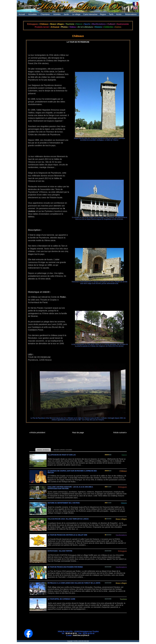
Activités (57, 14)
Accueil (22, 14)
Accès (119, 14)
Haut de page (78, 433)
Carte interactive (90, 14)
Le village (76, 14)
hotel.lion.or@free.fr (81, 635)
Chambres (45, 14)
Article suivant (120, 433)
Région (103, 14)
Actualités (32, 14)
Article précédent (37, 433)
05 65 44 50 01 (71, 633)
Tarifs (111, 14)
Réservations (131, 14)
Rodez (63, 297)
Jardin (66, 14)
